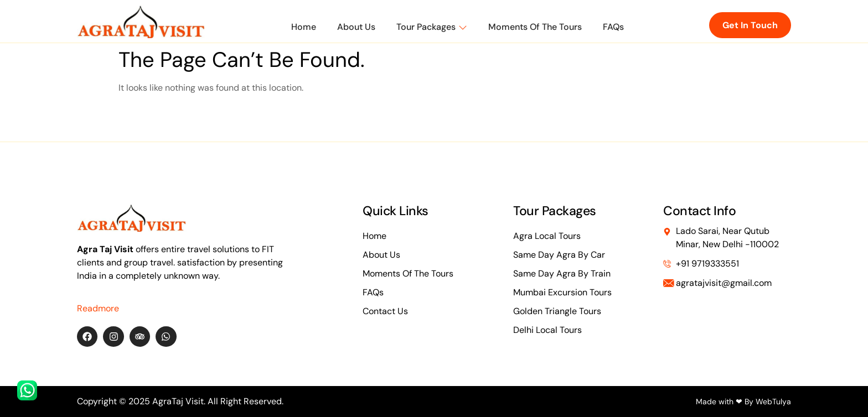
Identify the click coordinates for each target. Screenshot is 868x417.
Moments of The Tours (535, 27)
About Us (356, 27)
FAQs (613, 27)
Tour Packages (432, 27)
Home (304, 27)
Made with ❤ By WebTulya (743, 402)
